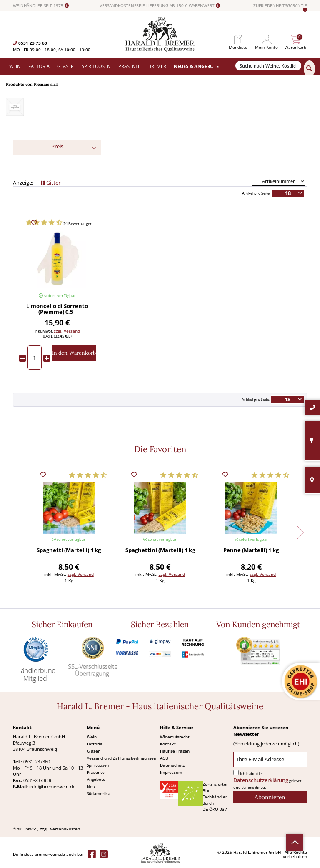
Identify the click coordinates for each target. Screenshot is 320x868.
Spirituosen (98, 765)
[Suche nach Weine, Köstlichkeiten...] (268, 66)
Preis (57, 146)
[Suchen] (309, 69)
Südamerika (99, 793)
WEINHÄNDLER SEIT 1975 (41, 6)
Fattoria (95, 744)
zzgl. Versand (67, 331)
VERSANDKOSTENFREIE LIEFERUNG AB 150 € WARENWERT (160, 6)
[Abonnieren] (270, 797)
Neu (91, 786)
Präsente (96, 772)
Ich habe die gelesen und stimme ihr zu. (268, 781)
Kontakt (168, 744)
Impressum (171, 772)
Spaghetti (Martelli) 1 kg (69, 551)
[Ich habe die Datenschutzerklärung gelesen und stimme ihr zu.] (236, 772)
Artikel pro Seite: (256, 193)
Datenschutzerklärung (261, 780)
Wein (92, 737)
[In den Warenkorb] (74, 353)
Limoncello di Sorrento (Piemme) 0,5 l (57, 309)
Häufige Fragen (175, 751)
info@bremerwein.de (52, 787)
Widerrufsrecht (175, 737)
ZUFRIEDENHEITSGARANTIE (280, 8)
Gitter (51, 183)
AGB (164, 758)
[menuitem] (238, 39)
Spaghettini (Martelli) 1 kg (160, 551)
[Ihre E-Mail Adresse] (270, 759)
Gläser (93, 751)
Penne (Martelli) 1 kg (251, 551)
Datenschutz (172, 765)
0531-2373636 (38, 780)
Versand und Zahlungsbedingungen (121, 758)
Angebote (96, 779)
